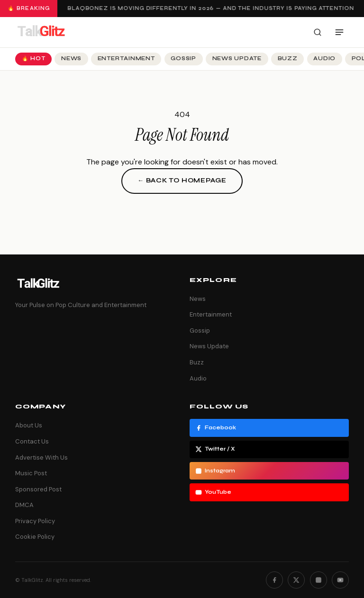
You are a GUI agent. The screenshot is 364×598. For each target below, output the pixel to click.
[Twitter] (296, 580)
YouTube (213, 492)
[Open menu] (339, 32)
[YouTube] (340, 580)
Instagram (215, 471)
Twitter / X (215, 449)
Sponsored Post (38, 489)
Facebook (216, 428)
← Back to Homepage (182, 181)
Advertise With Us (41, 458)
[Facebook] (274, 580)
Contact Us (32, 441)
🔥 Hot (34, 59)
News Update (237, 59)
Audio (324, 59)
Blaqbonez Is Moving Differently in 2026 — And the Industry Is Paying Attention (212, 8)
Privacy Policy (35, 521)
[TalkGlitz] (41, 32)
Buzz (288, 59)
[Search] (318, 32)
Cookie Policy (35, 537)
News (71, 59)
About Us (29, 425)
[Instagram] (318, 580)
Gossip (183, 59)
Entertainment (126, 59)
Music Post (31, 473)
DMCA (24, 505)
